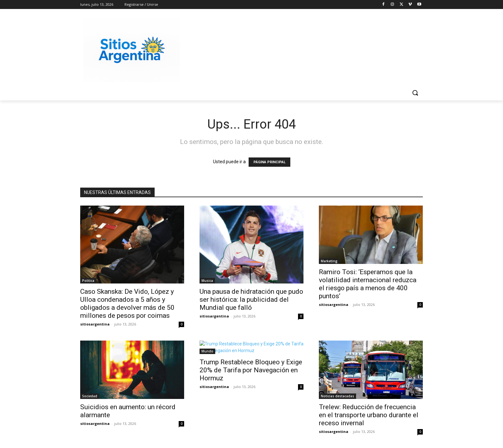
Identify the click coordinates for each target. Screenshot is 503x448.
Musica (207, 281)
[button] (415, 93)
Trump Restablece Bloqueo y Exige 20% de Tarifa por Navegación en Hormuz (251, 370)
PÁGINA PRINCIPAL (269, 162)
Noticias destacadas (337, 396)
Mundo (207, 351)
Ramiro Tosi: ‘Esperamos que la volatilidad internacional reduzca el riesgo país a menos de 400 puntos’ (368, 284)
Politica (88, 281)
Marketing (329, 261)
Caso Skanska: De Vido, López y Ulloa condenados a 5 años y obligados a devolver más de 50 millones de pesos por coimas (127, 304)
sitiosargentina (95, 324)
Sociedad (90, 396)
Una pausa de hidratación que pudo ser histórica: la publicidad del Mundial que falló (251, 300)
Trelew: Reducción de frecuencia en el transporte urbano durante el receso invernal (369, 415)
